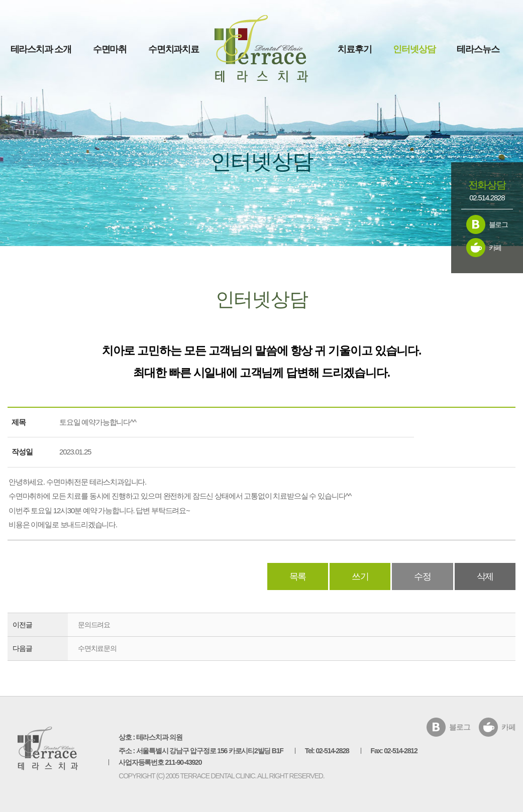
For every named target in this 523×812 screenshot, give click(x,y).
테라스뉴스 (478, 49)
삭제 (485, 576)
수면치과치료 (174, 49)
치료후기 (354, 49)
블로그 (498, 224)
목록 (298, 576)
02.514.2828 (487, 198)
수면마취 (110, 49)
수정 (423, 576)
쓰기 (360, 576)
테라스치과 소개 (41, 49)
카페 (495, 248)
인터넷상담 (414, 49)
